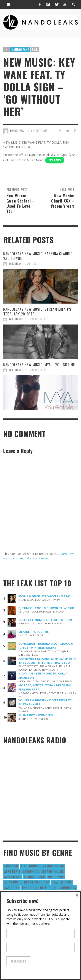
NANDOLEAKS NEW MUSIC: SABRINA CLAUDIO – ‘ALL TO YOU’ (40, 256)
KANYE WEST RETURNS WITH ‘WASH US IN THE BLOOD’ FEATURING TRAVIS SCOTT (47, 661)
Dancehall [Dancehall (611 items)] (30, 887)
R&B (35, 49)
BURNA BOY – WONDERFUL (37, 715)
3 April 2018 (32, 264)
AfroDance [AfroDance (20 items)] (31, 871)
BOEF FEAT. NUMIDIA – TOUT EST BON (45, 620)
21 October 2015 (38, 131)
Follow (55, 160)
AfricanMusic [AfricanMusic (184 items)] (31, 866)
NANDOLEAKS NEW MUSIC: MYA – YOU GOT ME (39, 365)
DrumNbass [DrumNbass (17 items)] (68, 887)
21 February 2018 (35, 319)
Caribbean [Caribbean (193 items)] (12, 887)
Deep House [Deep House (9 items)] (48, 887)
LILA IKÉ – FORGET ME (33, 632)
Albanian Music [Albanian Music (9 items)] (53, 871)
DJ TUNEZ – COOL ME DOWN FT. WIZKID (46, 608)
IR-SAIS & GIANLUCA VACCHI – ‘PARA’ (44, 596)
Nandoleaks (20, 49)
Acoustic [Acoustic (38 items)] (11, 866)
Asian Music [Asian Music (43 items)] (13, 882)
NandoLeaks (16, 264)
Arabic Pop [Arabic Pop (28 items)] (56, 877)
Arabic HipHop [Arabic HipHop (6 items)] (34, 877)
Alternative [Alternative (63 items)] (13, 877)
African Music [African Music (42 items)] (54, 866)
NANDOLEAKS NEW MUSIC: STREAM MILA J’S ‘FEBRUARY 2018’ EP (37, 311)
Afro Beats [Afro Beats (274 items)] (12, 871)
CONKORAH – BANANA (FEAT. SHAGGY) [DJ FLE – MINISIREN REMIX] (46, 646)
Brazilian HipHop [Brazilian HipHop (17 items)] (37, 882)
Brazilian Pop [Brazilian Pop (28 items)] (62, 882)
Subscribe (18, 961)
